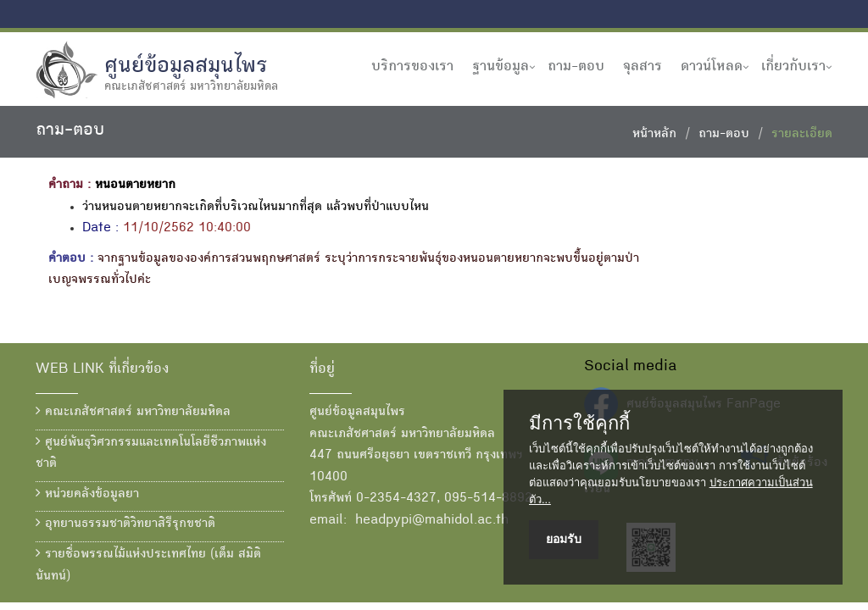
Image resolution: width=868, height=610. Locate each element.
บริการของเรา (412, 67)
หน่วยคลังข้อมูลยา (87, 494)
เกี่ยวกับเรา (793, 67)
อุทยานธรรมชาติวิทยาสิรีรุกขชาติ (125, 524)
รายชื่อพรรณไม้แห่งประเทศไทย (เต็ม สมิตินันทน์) (148, 565)
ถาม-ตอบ (576, 67)
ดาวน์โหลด (712, 67)
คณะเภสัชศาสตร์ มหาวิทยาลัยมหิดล (133, 412)
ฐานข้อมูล (501, 67)
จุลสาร (643, 67)
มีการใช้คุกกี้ (579, 424)
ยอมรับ (564, 539)
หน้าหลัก (654, 135)
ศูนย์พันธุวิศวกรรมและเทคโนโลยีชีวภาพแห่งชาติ (151, 453)
